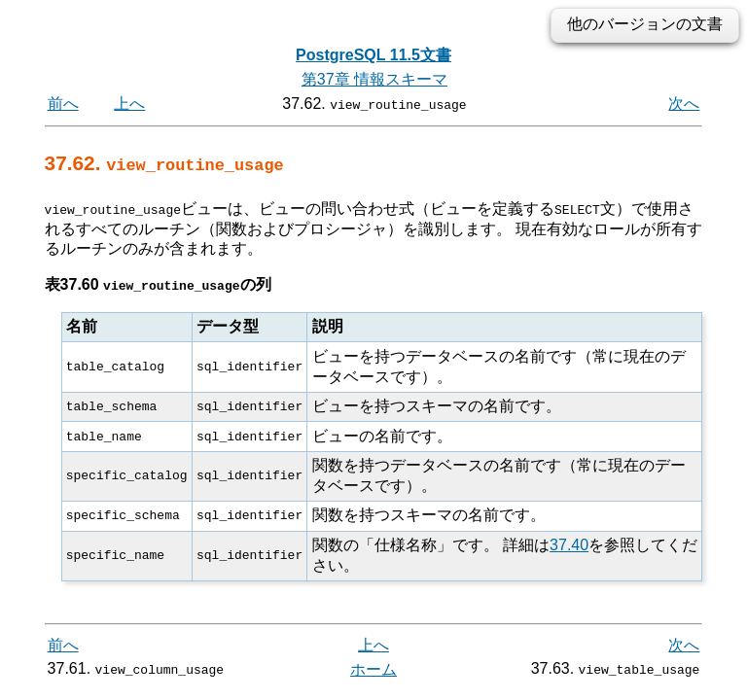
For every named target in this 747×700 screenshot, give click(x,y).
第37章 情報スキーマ (374, 79)
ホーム (373, 669)
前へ (63, 104)
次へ (684, 104)
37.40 (569, 545)
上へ (129, 104)
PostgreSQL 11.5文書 (373, 55)
